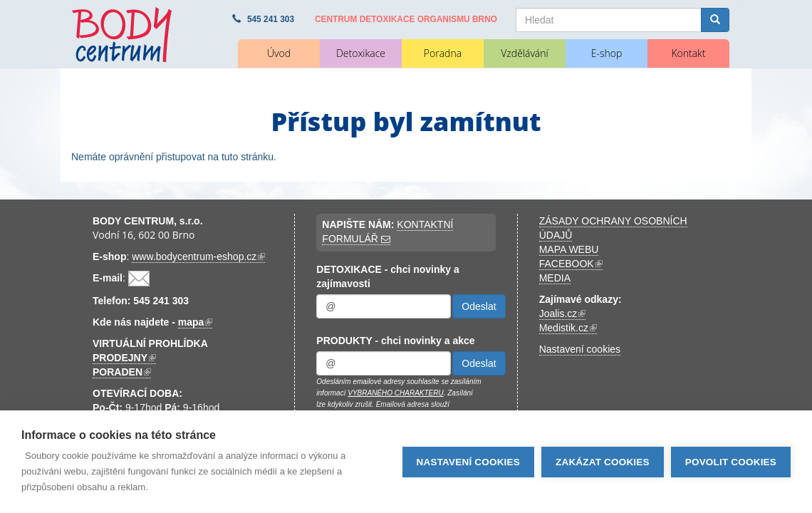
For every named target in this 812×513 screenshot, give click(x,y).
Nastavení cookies (580, 349)
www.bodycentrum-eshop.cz (198, 257)
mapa (196, 322)
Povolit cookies (731, 462)
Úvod (279, 53)
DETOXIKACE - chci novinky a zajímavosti (387, 276)
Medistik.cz (568, 328)
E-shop (607, 53)
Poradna (443, 53)
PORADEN (122, 372)
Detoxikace (361, 53)
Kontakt (688, 53)
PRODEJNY (124, 358)
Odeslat (479, 306)
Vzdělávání (524, 53)
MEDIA (555, 278)
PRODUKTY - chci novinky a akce (395, 341)
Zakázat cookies (603, 462)
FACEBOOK (571, 264)
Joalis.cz (563, 314)
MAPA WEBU (569, 249)
